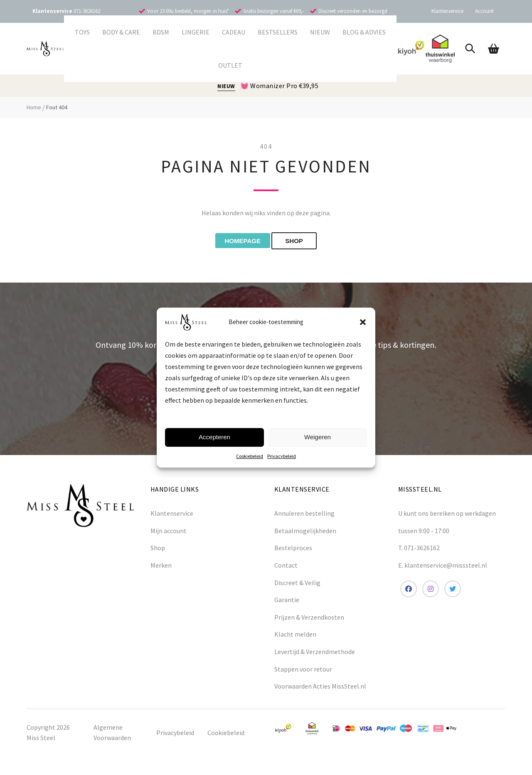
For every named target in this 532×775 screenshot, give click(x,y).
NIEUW (226, 86)
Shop (158, 549)
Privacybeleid (282, 456)
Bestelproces (293, 549)
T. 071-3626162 (419, 549)
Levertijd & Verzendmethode (315, 653)
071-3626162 (87, 11)
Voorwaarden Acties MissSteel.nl (320, 688)
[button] (363, 322)
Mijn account (169, 532)
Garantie (287, 601)
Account (484, 11)
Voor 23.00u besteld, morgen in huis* (188, 11)
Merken (161, 567)
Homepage (239, 242)
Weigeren (318, 437)
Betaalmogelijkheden (305, 532)
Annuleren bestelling (304, 515)
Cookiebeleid (250, 456)
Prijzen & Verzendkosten (309, 619)
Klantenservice (447, 11)
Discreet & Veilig (297, 584)
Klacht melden (295, 636)
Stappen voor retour (303, 670)
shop (302, 242)
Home (34, 107)
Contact (286, 567)
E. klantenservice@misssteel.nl (443, 567)
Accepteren (214, 437)
